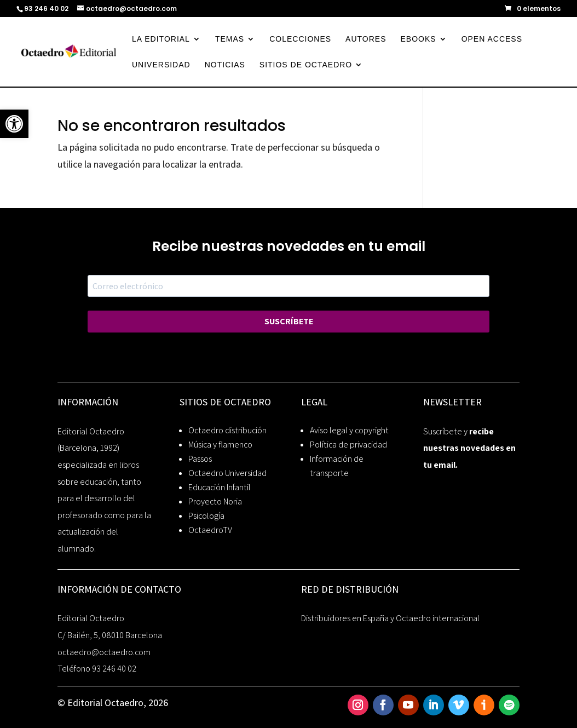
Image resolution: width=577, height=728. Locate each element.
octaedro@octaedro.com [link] (104, 652)
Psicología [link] (206, 516)
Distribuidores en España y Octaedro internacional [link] (390, 618)
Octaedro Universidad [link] (227, 473)
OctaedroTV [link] (210, 530)
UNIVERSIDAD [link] (161, 65)
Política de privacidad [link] (348, 445)
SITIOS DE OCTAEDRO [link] (306, 65)
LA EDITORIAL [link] (161, 39)
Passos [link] (200, 459)
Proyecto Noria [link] (215, 501)
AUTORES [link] (366, 39)
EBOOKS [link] (419, 39)
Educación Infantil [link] (220, 487)
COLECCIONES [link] (300, 39)
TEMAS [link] (230, 39)
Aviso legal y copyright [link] (349, 430)
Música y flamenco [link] (220, 445)
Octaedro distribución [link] (227, 430)
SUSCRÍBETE (289, 321)
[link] (14, 124)
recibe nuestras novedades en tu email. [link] (469, 448)
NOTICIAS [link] (225, 65)
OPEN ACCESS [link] (492, 39)
